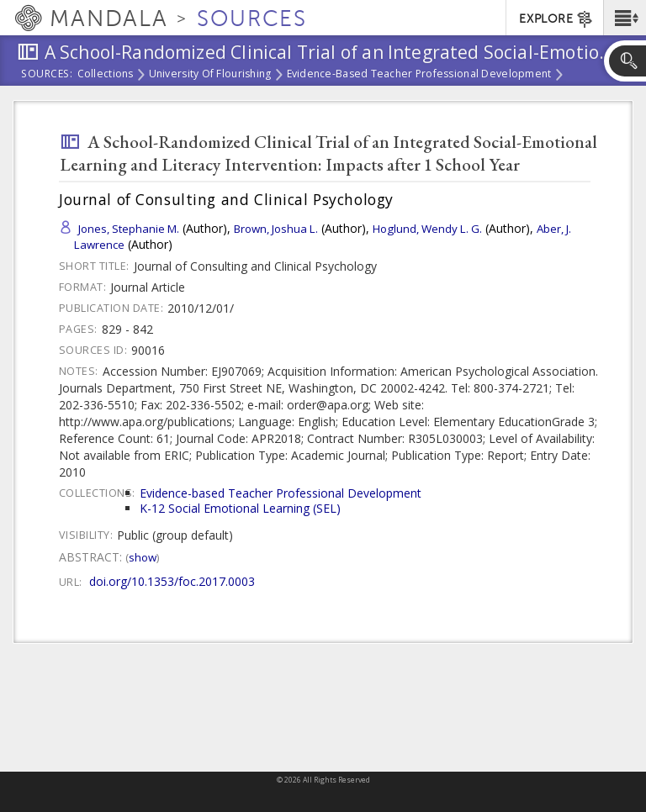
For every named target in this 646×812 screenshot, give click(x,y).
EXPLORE (556, 19)
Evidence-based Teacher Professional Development (419, 75)
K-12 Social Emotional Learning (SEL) (240, 508)
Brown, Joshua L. (276, 229)
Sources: (47, 75)
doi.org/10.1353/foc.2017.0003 (172, 581)
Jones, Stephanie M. (129, 229)
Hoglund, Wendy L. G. (427, 229)
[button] (625, 18)
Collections (106, 75)
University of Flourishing (210, 75)
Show (143, 557)
